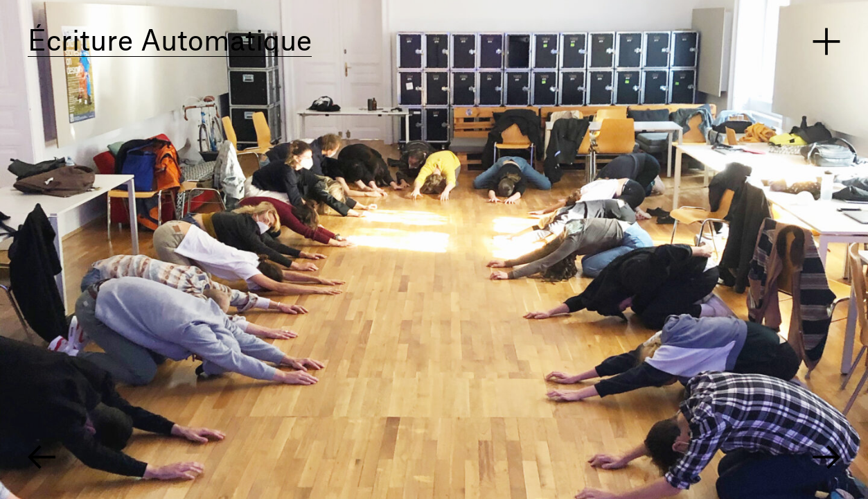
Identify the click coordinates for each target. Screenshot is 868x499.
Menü (826, 42)
